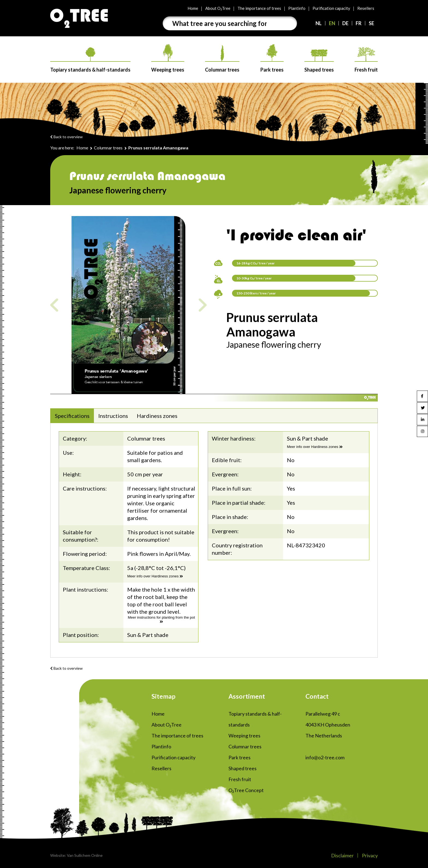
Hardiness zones (157, 416)
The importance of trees (259, 8)
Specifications (72, 416)
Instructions (113, 416)
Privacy (370, 855)
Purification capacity (331, 8)
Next (203, 305)
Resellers (366, 8)
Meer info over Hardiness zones (155, 576)
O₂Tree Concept (246, 790)
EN (332, 23)
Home (193, 8)
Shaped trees (319, 61)
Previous (54, 305)
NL (319, 23)
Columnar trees (222, 59)
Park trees (272, 58)
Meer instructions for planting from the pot (161, 619)
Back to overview (66, 137)
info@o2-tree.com (325, 757)
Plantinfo (297, 8)
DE (345, 23)
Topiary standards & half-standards (90, 60)
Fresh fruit (366, 60)
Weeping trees (168, 58)
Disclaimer (342, 855)
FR (359, 23)
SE (371, 23)
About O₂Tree (218, 8)
